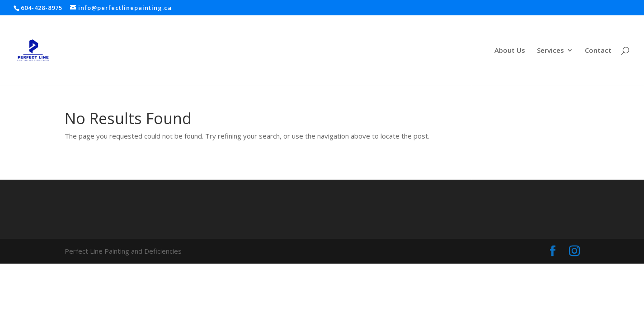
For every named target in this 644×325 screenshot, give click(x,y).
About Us (510, 51)
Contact (598, 51)
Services (550, 51)
